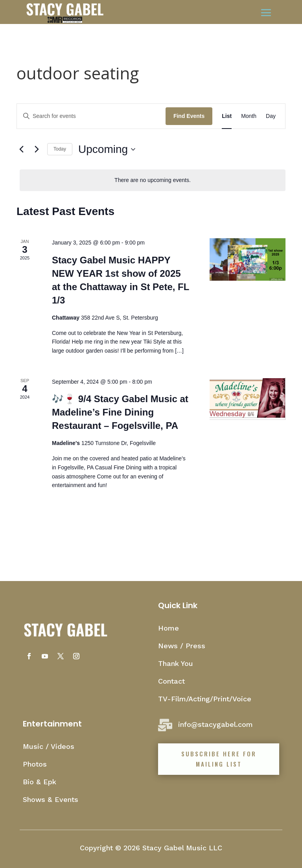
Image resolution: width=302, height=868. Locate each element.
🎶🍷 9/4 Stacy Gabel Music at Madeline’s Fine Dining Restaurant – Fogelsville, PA (120, 412)
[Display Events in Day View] (271, 116)
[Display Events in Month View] (249, 116)
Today (60, 149)
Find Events (189, 116)
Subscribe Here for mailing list (219, 759)
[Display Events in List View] (227, 116)
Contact (171, 681)
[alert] (153, 180)
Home (168, 628)
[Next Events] (37, 149)
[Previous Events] (21, 149)
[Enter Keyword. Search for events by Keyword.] (91, 116)
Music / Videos (49, 746)
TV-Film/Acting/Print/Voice (205, 699)
